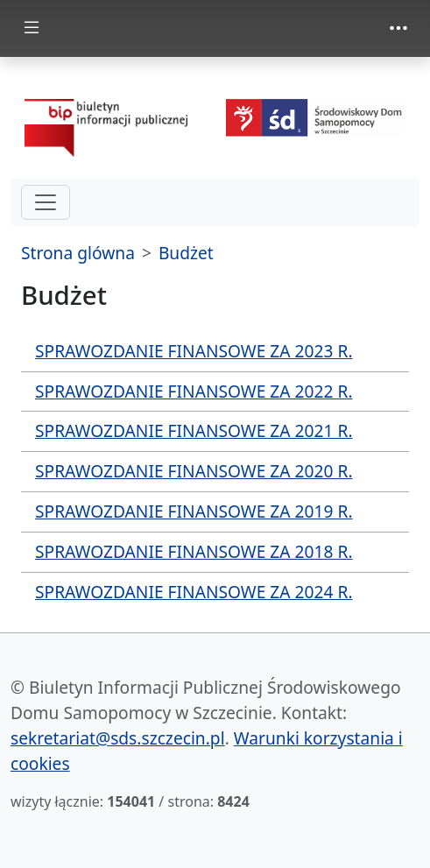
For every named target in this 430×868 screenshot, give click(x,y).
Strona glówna (78, 253)
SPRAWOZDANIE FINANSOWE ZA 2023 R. (194, 351)
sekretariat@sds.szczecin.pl (118, 738)
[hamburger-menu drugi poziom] (46, 202)
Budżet (186, 253)
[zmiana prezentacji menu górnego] (398, 28)
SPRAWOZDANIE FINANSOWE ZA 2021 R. (194, 430)
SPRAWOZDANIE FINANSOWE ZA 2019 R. (194, 511)
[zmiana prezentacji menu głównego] (32, 28)
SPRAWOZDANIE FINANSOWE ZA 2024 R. (194, 592)
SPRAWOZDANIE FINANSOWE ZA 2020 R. (194, 471)
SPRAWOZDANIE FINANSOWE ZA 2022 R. (194, 391)
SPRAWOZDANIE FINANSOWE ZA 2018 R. (194, 551)
